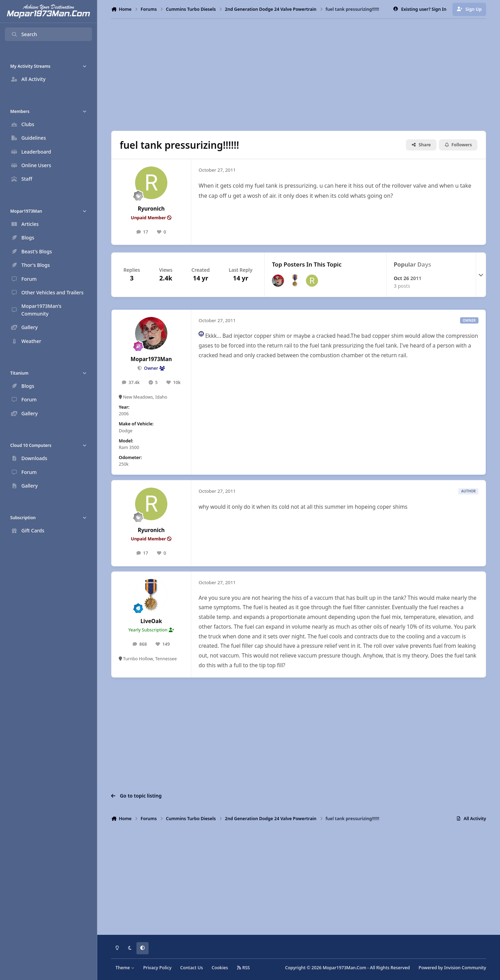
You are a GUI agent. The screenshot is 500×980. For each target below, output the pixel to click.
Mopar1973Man (151, 359)
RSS (243, 968)
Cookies (220, 968)
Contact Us (191, 968)
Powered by (452, 968)
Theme (125, 968)
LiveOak (151, 621)
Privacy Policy (157, 968)
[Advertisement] (299, 75)
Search (24, 34)
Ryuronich (151, 209)
